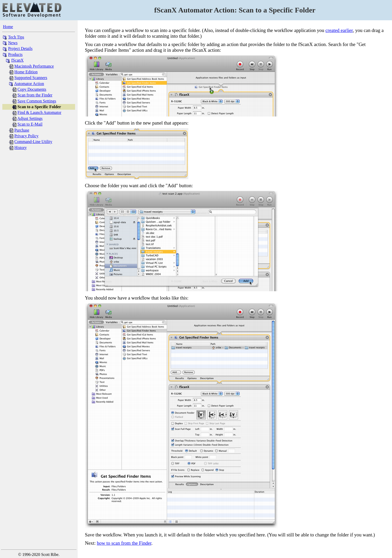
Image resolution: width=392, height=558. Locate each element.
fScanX (17, 60)
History (21, 148)
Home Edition (26, 72)
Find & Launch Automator (39, 112)
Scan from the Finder (35, 95)
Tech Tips (16, 37)
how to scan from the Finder (124, 543)
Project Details (20, 48)
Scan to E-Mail (30, 124)
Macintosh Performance (34, 66)
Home (8, 27)
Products (15, 54)
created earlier (339, 30)
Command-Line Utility (33, 142)
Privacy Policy (26, 136)
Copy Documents (32, 89)
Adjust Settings (30, 118)
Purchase (22, 130)
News (13, 43)
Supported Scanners (31, 78)
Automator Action (29, 84)
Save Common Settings (37, 101)
